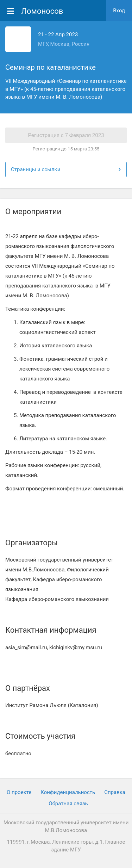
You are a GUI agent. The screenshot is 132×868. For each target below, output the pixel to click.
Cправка (115, 792)
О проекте (19, 792)
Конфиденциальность (68, 792)
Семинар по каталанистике (51, 67)
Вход (119, 11)
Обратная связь (68, 804)
